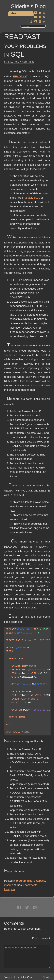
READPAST (20, 76)
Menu (14, 13)
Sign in (47, 977)
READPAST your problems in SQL (25, 45)
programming (24, 881)
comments (30, 885)
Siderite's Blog (28, 6)
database (40, 881)
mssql (8, 885)
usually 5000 (32, 198)
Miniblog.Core (25, 977)
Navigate (10, 889)
